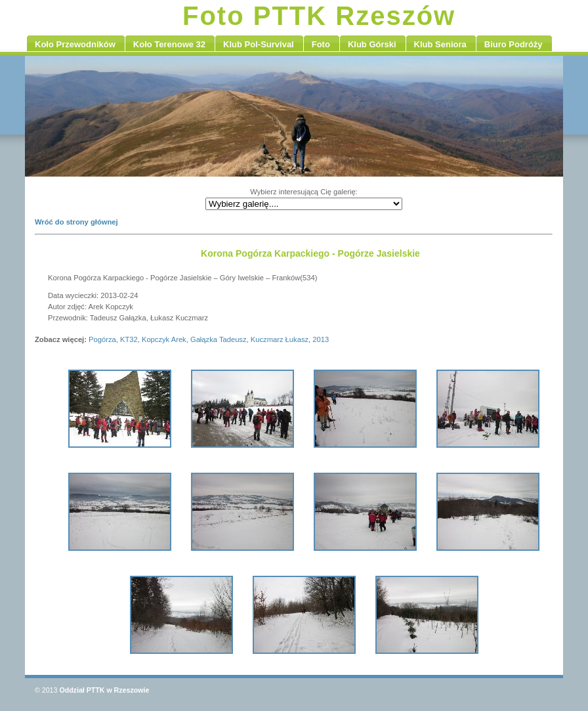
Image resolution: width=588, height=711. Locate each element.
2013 (321, 339)
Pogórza (102, 339)
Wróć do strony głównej (76, 222)
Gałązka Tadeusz (219, 339)
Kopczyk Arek (164, 339)
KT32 (129, 339)
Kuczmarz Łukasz (280, 339)
